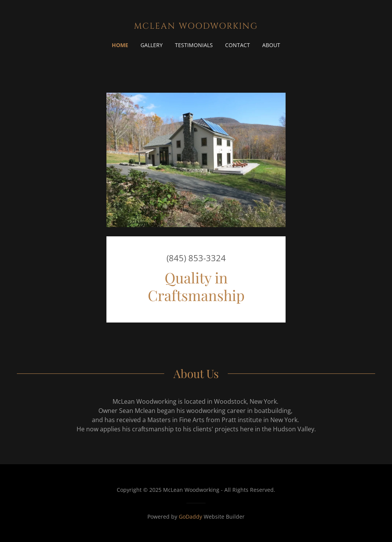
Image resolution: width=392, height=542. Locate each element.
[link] (196, 26)
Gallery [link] (152, 45)
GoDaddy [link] (190, 517)
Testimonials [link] (194, 45)
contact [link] (238, 45)
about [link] (271, 45)
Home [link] (120, 45)
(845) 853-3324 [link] (196, 258)
